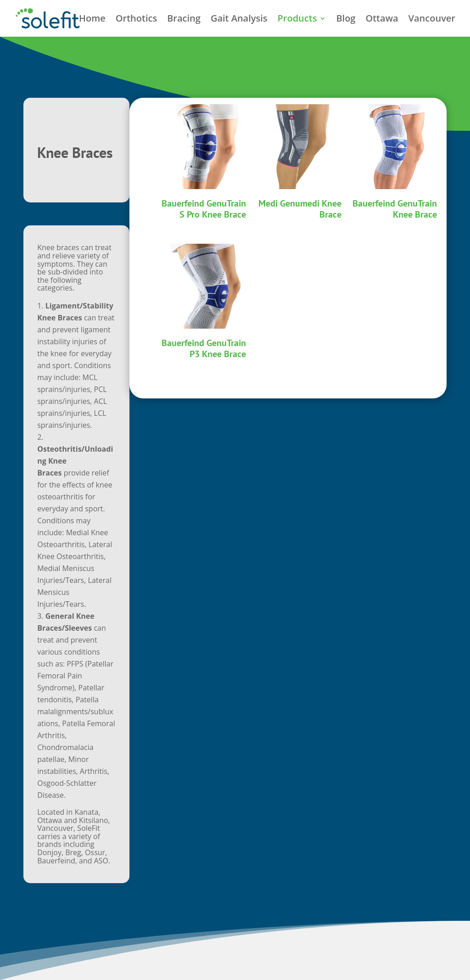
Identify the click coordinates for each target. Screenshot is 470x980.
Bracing (184, 20)
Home (92, 20)
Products (297, 20)
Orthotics (136, 20)
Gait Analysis (239, 20)
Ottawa (382, 20)
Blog (346, 20)
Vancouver (432, 20)
